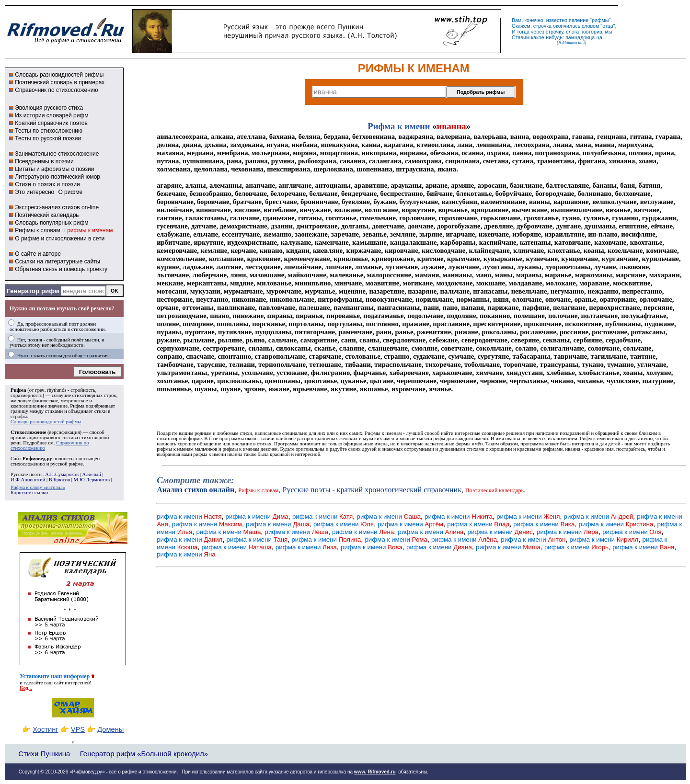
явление (579, 20)
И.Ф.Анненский (28, 480)
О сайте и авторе (38, 254)
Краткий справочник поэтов (51, 123)
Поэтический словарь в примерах (60, 82)
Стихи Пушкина (44, 754)
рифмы (600, 20)
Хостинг (45, 729)
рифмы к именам (90, 230)
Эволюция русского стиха (49, 108)
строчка (542, 26)
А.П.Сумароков (62, 474)
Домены (110, 729)
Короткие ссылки (29, 493)
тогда (523, 32)
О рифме (70, 192)
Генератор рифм (33, 291)
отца (608, 26)
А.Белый (91, 474)
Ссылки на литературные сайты (57, 261)
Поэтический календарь (47, 215)
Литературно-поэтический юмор (57, 177)
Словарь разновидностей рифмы (59, 75)
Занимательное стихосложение (57, 154)
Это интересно (34, 192)
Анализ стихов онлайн (195, 490)
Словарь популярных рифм (52, 223)
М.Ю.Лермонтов (92, 480)
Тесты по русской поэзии (48, 138)
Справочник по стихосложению (56, 90)
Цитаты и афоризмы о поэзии (54, 169)
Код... (26, 688)
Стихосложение (28, 432)
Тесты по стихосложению (49, 131)
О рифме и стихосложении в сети (60, 239)
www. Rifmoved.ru (375, 772)
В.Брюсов (59, 480)
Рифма (18, 390)
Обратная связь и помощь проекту (61, 269)
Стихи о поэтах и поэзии (47, 184)
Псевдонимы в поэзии (44, 161)
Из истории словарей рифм (52, 115)
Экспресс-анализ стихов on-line (57, 207)
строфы (19, 416)
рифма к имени (189, 517)
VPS (78, 729)
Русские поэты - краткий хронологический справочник (372, 490)
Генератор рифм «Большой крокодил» (144, 754)
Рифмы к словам (37, 230)
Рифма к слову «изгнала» (38, 487)
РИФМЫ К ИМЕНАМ (414, 68)
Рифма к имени (399, 126)
